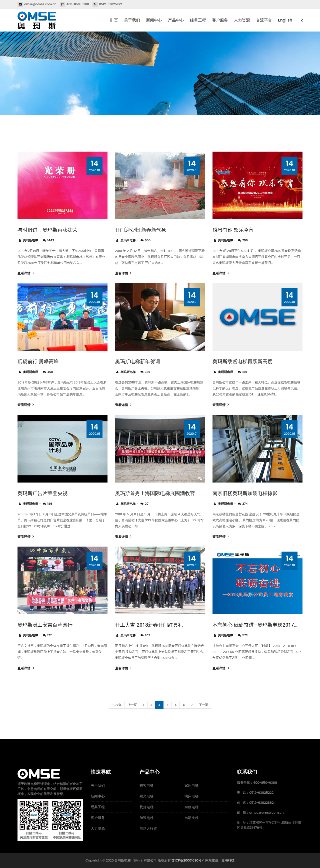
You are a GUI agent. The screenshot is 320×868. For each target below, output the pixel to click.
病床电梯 (191, 796)
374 (245, 504)
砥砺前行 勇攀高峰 (38, 361)
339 (147, 372)
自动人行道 (148, 828)
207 (147, 635)
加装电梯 (146, 818)
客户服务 (220, 20)
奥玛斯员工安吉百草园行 (45, 625)
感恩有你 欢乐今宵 (233, 230)
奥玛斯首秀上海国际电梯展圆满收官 (155, 493)
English (285, 20)
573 (245, 635)
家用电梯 (191, 785)
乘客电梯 (146, 785)
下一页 (203, 705)
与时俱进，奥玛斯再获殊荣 (47, 230)
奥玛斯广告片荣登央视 (42, 493)
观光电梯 (146, 796)
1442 (51, 240)
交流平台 (264, 20)
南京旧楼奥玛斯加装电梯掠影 (245, 493)
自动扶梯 (191, 818)
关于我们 (132, 20)
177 (49, 635)
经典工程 (198, 20)
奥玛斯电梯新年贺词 (137, 361)
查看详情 (25, 273)
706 (245, 240)
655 (148, 240)
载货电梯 (146, 807)
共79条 (117, 705)
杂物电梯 (191, 807)
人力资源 (242, 20)
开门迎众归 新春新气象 (141, 230)
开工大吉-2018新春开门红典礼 (149, 625)
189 (245, 372)
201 (147, 504)
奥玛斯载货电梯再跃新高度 (242, 361)
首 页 (113, 20)
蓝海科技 (228, 860)
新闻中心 (154, 20)
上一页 (132, 705)
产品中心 (176, 20)
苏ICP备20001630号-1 (188, 860)
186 (50, 504)
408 (50, 372)
